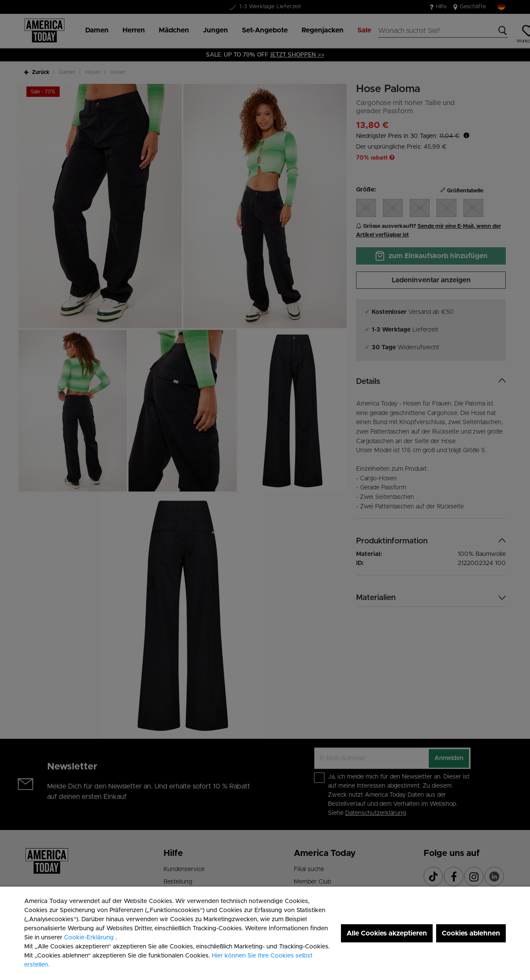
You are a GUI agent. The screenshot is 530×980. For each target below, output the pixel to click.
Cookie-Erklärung (90, 938)
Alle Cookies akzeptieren (387, 933)
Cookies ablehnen (471, 933)
